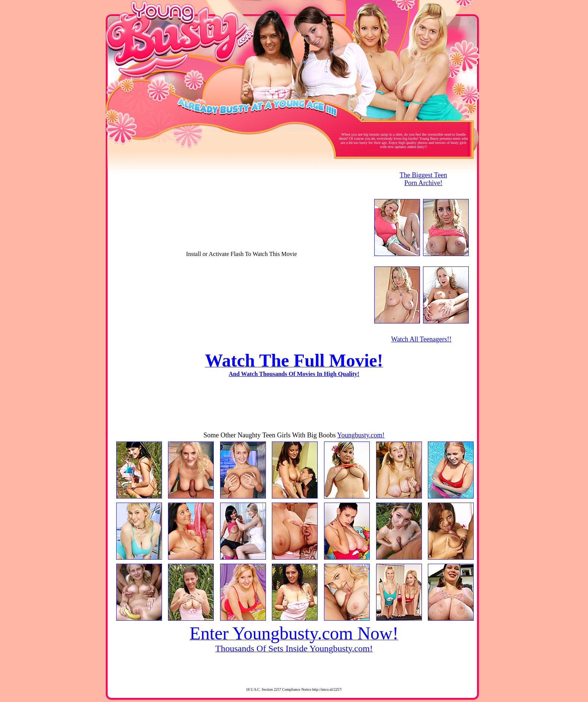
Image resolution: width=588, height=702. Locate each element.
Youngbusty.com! (361, 435)
